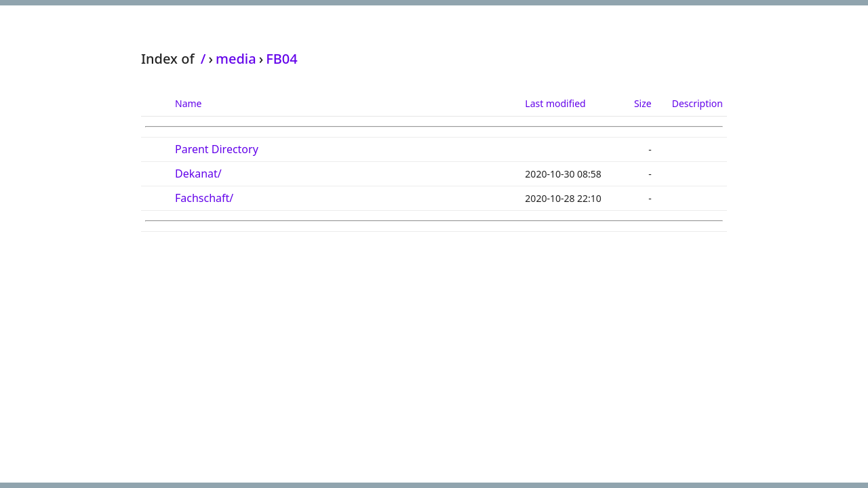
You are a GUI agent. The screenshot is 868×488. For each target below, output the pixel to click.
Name (188, 103)
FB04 (282, 59)
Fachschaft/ (204, 198)
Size (643, 103)
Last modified (555, 103)
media (236, 59)
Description (697, 103)
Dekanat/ (198, 174)
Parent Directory (217, 149)
